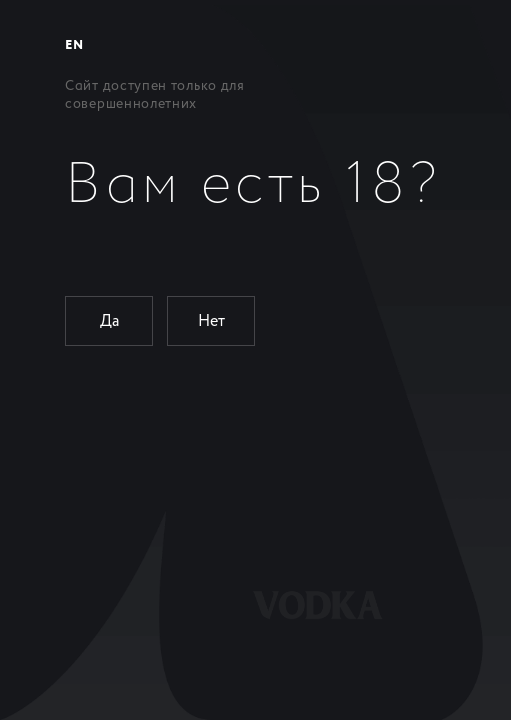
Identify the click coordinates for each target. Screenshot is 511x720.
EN (74, 45)
